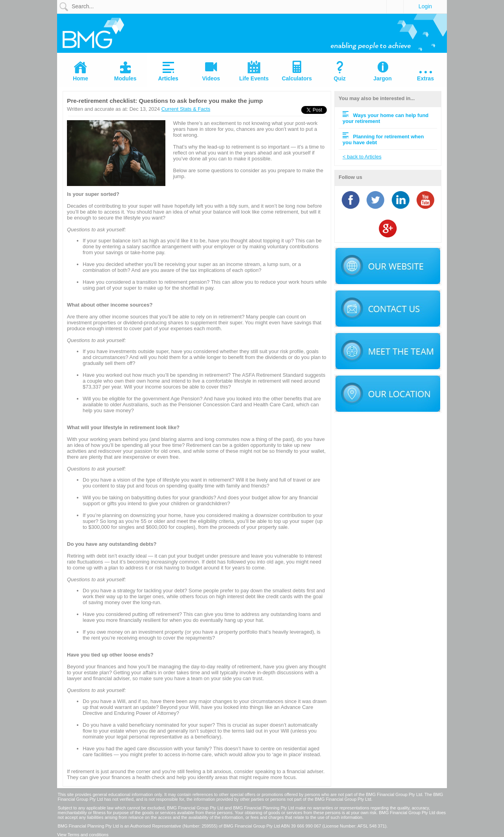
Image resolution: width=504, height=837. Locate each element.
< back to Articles (362, 157)
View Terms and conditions (83, 835)
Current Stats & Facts (186, 109)
